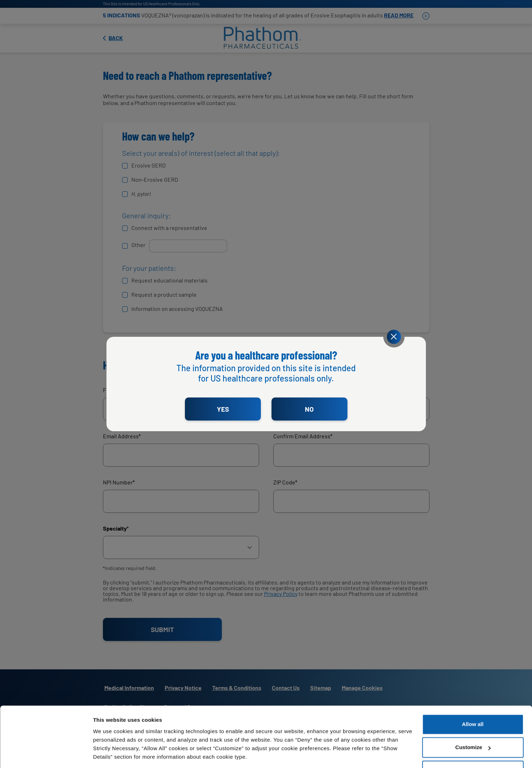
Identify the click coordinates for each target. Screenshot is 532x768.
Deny (473, 748)
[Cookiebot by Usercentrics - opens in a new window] (46, 754)
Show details (109, 754)
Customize (473, 725)
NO (309, 409)
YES (223, 409)
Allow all (473, 702)
